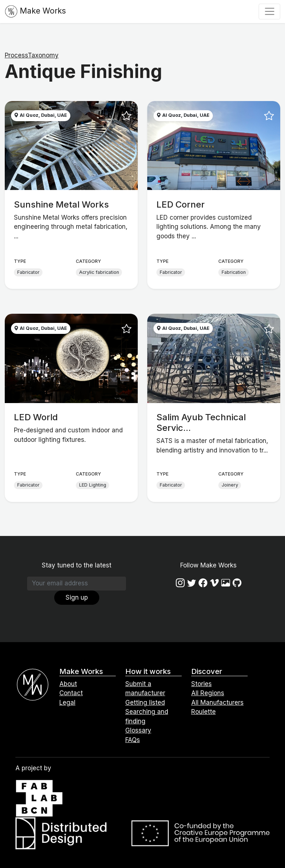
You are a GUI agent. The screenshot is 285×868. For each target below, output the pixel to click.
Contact (71, 693)
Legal (67, 703)
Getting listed (145, 703)
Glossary (138, 730)
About (68, 684)
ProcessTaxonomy (32, 55)
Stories (201, 684)
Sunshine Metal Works (61, 204)
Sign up (77, 597)
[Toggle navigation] (269, 11)
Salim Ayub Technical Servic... (201, 422)
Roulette (203, 712)
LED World (36, 417)
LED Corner (181, 204)
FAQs (133, 740)
